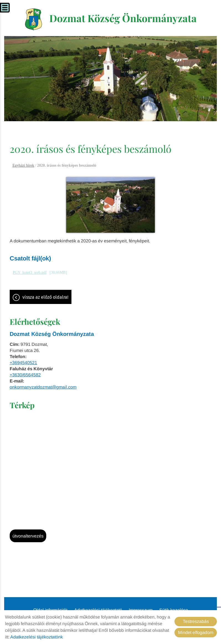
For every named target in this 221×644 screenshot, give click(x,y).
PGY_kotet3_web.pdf (30, 272)
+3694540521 (23, 363)
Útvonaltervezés (28, 536)
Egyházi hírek (23, 165)
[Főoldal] (34, 19)
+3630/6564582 (25, 375)
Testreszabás (196, 621)
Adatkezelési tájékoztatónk (37, 637)
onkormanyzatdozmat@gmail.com (43, 387)
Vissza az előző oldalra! (45, 297)
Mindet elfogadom (196, 632)
